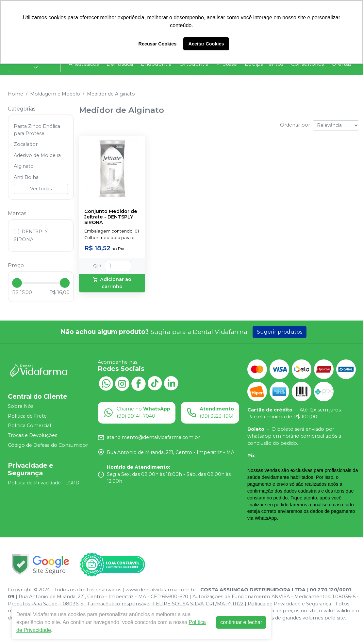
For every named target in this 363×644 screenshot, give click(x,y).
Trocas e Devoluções (33, 435)
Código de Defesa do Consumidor (48, 445)
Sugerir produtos (280, 332)
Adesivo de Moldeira (37, 155)
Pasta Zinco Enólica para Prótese (37, 130)
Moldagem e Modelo (55, 94)
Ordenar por (295, 125)
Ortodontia (194, 64)
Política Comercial (29, 426)
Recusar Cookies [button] (158, 44)
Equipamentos (264, 64)
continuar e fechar (241, 622)
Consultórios (307, 64)
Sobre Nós (21, 406)
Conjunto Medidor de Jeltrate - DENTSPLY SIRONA (111, 217)
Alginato (24, 166)
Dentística (120, 64)
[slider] (17, 283)
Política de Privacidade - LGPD (44, 483)
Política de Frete (27, 416)
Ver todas (41, 189)
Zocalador (26, 144)
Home (16, 94)
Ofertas (341, 64)
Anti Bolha (26, 177)
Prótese (227, 64)
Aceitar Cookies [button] (206, 44)
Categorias (34, 64)
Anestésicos (84, 64)
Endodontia (156, 64)
